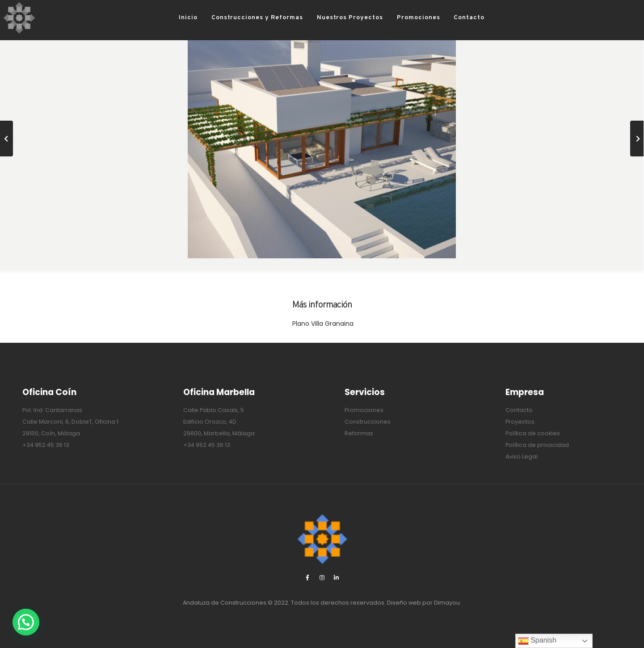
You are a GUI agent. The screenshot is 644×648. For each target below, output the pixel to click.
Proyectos (520, 422)
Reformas (359, 433)
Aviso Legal (522, 457)
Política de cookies (533, 433)
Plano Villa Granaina (323, 324)
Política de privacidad (537, 445)
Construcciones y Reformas (243, 18)
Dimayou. (448, 603)
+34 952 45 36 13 (46, 445)
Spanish (537, 641)
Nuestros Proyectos (336, 18)
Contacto (455, 18)
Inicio (174, 18)
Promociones (405, 18)
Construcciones (368, 422)
